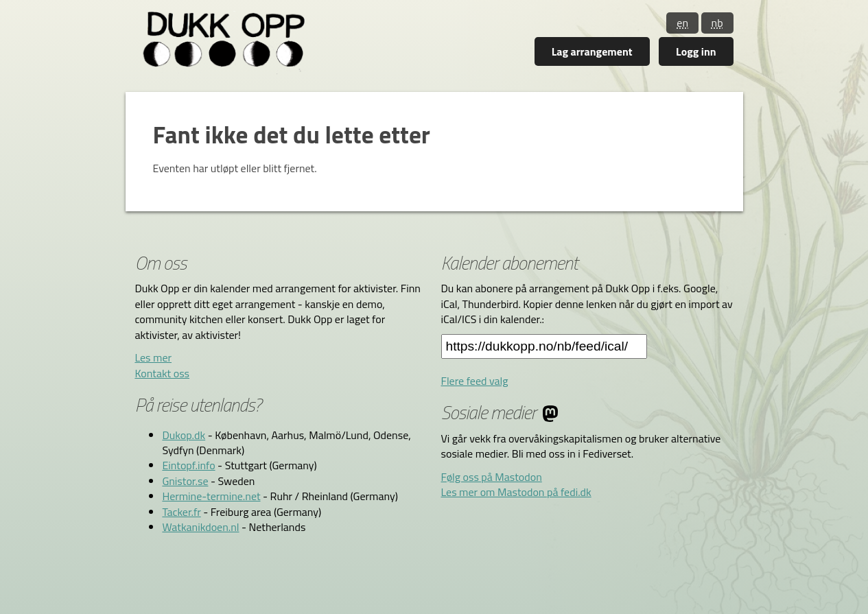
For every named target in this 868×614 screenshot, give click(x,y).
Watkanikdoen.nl (200, 527)
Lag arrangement (592, 51)
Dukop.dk (184, 435)
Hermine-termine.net (211, 496)
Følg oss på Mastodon (492, 477)
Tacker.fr (181, 512)
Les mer (153, 357)
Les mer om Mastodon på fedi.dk (516, 492)
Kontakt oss (162, 373)
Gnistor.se (185, 481)
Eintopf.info (188, 465)
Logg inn (696, 51)
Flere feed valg (475, 381)
